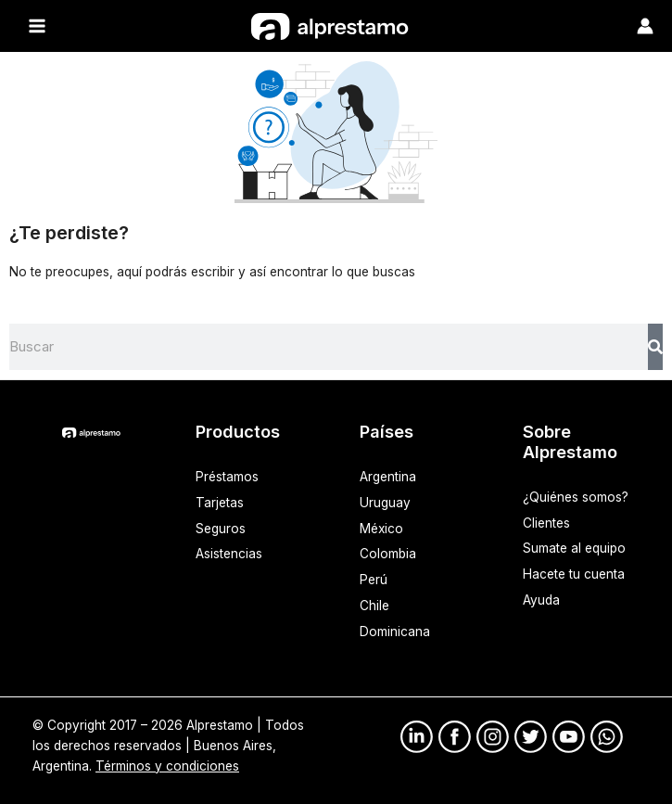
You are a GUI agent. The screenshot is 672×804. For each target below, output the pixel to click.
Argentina (388, 476)
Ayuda (541, 600)
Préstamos (227, 476)
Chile (374, 606)
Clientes (546, 522)
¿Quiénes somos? (576, 496)
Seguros (221, 528)
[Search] (655, 346)
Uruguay (385, 502)
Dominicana (395, 632)
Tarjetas (220, 502)
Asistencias (229, 554)
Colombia (388, 554)
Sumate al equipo (574, 548)
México (381, 528)
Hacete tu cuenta (574, 574)
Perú (374, 580)
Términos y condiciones (167, 765)
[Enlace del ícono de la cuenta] (645, 26)
